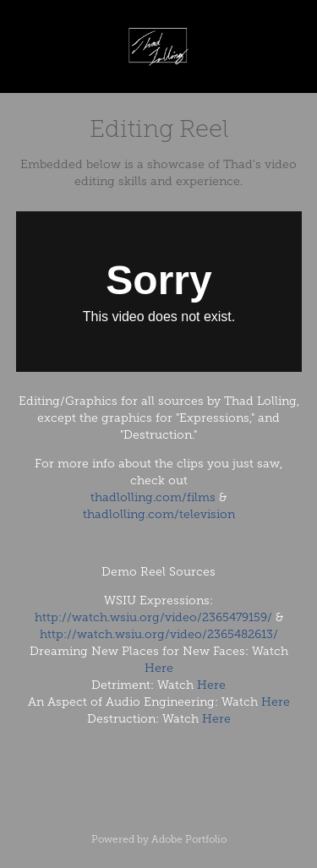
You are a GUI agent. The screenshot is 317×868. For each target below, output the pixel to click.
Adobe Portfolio (189, 839)
